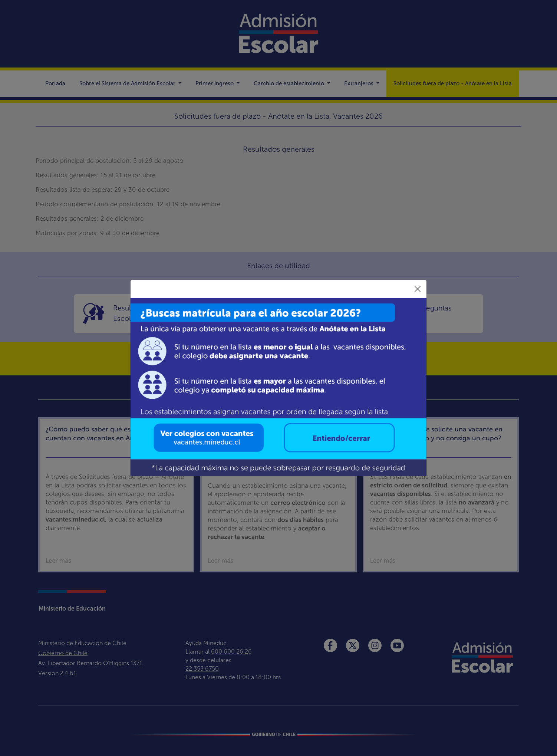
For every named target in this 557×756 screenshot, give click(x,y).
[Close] (418, 289)
